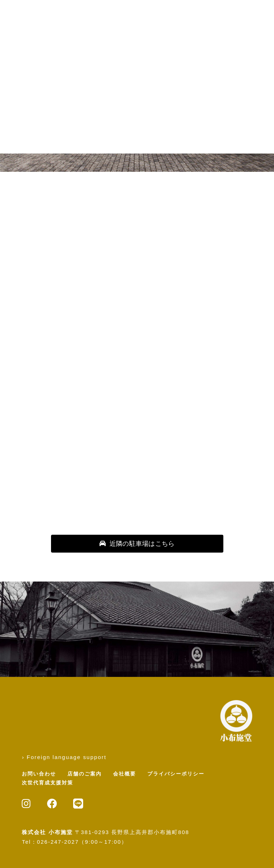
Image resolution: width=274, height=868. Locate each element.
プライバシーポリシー (176, 774)
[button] (137, 544)
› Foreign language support (64, 757)
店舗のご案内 (85, 774)
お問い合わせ (39, 774)
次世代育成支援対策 (47, 783)
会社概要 (125, 774)
